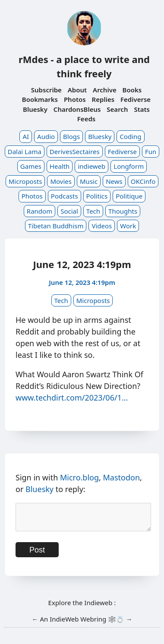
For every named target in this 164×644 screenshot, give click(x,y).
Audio (46, 136)
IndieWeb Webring (78, 624)
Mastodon (122, 477)
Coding (130, 136)
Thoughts (123, 211)
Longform (129, 166)
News (114, 181)
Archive (105, 90)
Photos (75, 99)
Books (132, 90)
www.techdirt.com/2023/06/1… (72, 398)
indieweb (91, 166)
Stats (142, 109)
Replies (103, 99)
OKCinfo (143, 181)
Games (31, 166)
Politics (97, 196)
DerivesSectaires (75, 152)
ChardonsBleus (77, 109)
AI (26, 136)
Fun (151, 152)
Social (69, 211)
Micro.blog (79, 477)
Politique (129, 196)
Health (60, 166)
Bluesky (35, 109)
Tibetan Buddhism (56, 226)
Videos (102, 226)
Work (128, 226)
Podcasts (65, 196)
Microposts (25, 181)
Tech (93, 211)
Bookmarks (40, 99)
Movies (61, 181)
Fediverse (136, 99)
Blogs (71, 136)
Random (39, 211)
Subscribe (46, 90)
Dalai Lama (25, 152)
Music (89, 181)
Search (117, 109)
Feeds (86, 119)
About (77, 90)
